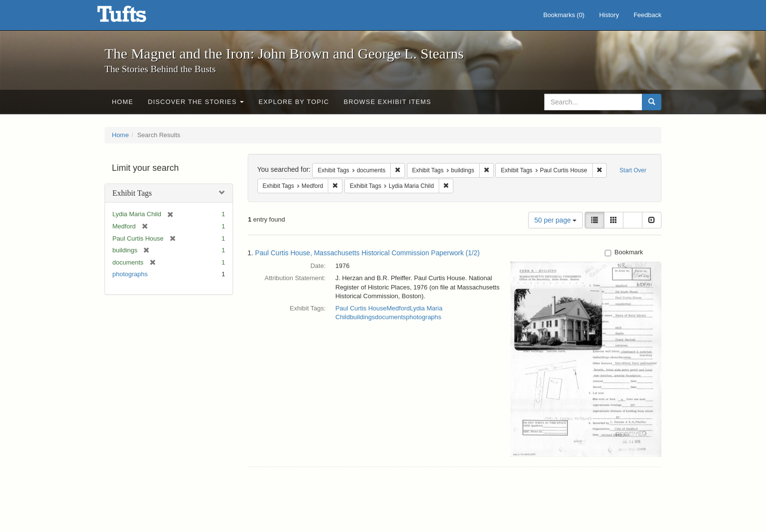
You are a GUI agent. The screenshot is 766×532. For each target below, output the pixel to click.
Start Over (633, 170)
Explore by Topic (294, 102)
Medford (398, 308)
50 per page (556, 220)
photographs (130, 274)
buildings (362, 317)
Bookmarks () (564, 15)
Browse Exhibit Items (388, 102)
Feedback (648, 15)
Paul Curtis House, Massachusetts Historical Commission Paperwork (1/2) (367, 253)
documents (390, 317)
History (609, 15)
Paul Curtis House (361, 308)
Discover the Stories (196, 102)
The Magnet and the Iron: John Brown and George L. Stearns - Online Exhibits (134, 17)
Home (123, 102)
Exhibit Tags (132, 193)
